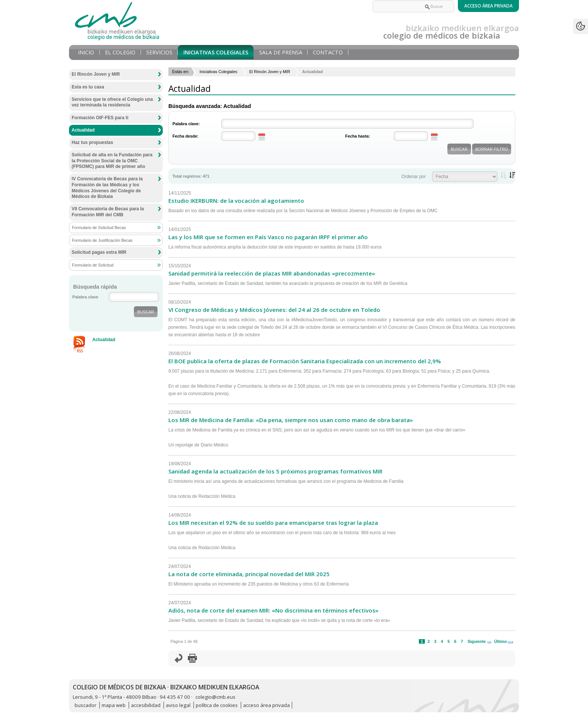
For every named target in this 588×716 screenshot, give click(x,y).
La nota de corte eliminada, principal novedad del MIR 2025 (249, 574)
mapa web (114, 705)
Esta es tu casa (88, 87)
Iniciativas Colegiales (216, 52)
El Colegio (120, 52)
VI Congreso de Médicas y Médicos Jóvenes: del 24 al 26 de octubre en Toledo (274, 310)
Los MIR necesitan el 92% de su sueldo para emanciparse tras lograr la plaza (273, 523)
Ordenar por (414, 177)
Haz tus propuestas (92, 142)
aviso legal (178, 705)
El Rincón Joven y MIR (270, 72)
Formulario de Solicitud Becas (99, 228)
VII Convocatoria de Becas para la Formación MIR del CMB (108, 212)
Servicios (159, 52)
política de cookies (217, 705)
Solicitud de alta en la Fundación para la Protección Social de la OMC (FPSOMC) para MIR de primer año (112, 161)
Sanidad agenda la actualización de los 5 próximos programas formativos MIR (275, 471)
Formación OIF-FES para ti (100, 118)
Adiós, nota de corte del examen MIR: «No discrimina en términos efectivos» (273, 610)
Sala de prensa (281, 52)
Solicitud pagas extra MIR (99, 252)
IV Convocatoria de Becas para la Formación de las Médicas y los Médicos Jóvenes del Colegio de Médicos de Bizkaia (107, 188)
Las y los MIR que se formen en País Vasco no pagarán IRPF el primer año (268, 237)
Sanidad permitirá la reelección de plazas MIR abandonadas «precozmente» (272, 273)
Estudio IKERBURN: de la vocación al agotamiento (236, 201)
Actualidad (83, 130)
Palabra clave (85, 297)
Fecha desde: (185, 136)
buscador (85, 705)
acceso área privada (266, 705)
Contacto (328, 52)
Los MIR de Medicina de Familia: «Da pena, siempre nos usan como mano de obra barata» (291, 420)
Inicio (86, 52)
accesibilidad (146, 705)
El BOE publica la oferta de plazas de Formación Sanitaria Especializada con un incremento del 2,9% (305, 361)
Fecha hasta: (358, 136)
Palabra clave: (186, 124)
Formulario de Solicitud (93, 265)
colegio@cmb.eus (215, 697)
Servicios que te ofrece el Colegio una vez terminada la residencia (112, 102)
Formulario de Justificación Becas (102, 240)
